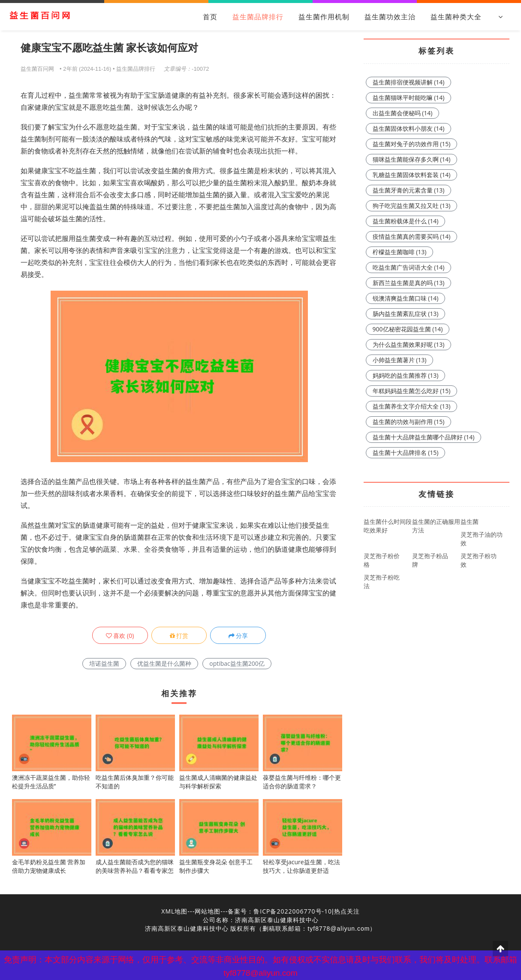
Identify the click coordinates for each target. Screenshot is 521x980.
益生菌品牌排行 (258, 17)
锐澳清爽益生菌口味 (406, 298)
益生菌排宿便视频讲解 (409, 82)
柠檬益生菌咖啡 (400, 252)
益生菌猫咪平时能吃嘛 (409, 98)
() (120, 636)
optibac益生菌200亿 (237, 663)
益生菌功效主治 (390, 17)
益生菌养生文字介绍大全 (412, 406)
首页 (210, 17)
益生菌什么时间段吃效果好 (388, 526)
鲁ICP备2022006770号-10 (293, 911)
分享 (238, 636)
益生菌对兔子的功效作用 (412, 144)
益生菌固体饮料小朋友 (409, 128)
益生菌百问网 (37, 69)
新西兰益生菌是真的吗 (409, 283)
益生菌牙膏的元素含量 (409, 190)
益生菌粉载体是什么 (406, 221)
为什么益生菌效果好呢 (409, 344)
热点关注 (347, 911)
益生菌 (470, 522)
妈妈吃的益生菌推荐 (406, 375)
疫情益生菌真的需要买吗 (412, 236)
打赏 (179, 636)
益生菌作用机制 (324, 17)
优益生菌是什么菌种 (164, 663)
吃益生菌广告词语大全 (409, 267)
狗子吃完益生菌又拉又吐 (412, 206)
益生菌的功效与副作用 (409, 422)
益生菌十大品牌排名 (406, 452)
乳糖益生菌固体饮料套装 (412, 175)
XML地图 (174, 911)
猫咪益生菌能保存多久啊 (412, 159)
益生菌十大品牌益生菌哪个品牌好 (424, 437)
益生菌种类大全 (456, 17)
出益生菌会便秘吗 (403, 113)
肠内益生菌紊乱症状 (406, 314)
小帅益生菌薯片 (400, 360)
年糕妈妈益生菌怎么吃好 (412, 391)
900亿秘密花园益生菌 (408, 329)
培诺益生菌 (104, 663)
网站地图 (208, 911)
